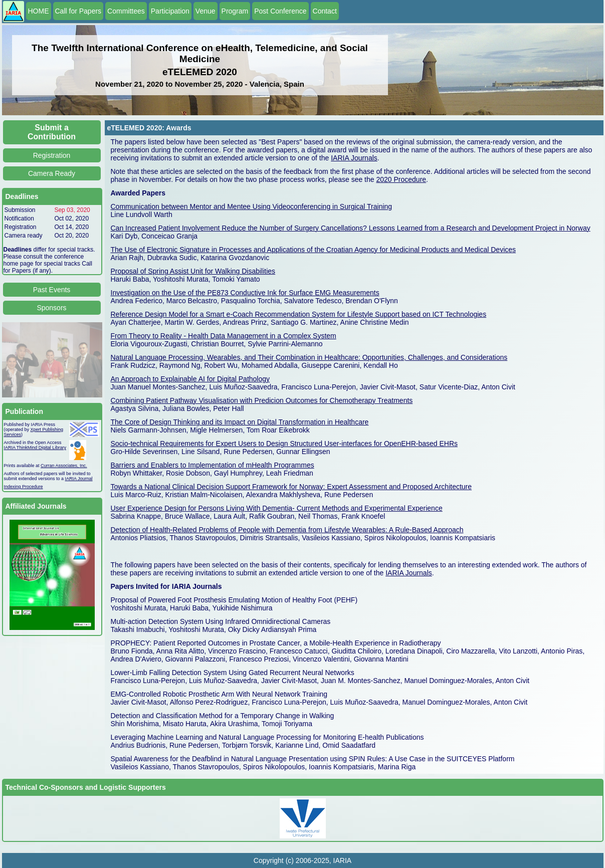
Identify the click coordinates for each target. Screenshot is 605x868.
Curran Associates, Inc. (64, 466)
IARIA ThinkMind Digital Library (35, 448)
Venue (206, 11)
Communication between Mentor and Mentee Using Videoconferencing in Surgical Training (252, 206)
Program (235, 11)
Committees (126, 11)
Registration (52, 155)
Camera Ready (52, 173)
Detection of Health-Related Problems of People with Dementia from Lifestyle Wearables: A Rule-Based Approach (287, 530)
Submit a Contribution (52, 132)
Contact (325, 11)
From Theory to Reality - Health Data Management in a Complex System (224, 336)
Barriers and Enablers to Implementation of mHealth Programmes (213, 465)
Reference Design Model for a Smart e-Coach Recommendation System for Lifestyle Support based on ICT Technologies (299, 314)
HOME (39, 11)
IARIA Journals (354, 158)
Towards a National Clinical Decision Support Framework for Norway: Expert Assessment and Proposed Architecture (291, 487)
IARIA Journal (79, 479)
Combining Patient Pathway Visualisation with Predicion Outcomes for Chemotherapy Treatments (262, 400)
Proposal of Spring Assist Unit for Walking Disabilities (193, 271)
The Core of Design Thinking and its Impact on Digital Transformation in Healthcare (240, 422)
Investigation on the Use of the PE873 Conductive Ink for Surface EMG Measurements (245, 293)
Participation (170, 11)
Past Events (52, 290)
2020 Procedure (401, 179)
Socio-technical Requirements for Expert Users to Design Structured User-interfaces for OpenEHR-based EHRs (284, 444)
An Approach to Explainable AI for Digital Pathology (190, 379)
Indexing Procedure (24, 487)
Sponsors (51, 308)
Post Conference (280, 11)
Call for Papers (78, 11)
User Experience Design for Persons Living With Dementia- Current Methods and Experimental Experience (277, 508)
